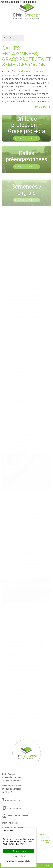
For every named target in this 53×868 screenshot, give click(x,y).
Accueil (7, 38)
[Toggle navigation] (26, 25)
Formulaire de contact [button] (15, 816)
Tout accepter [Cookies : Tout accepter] (19, 851)
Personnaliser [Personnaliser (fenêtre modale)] (19, 856)
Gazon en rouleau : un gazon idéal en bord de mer (45, 839)
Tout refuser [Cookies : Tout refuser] (8, 830)
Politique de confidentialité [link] (19, 861)
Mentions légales (10, 823)
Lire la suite (40, 107)
